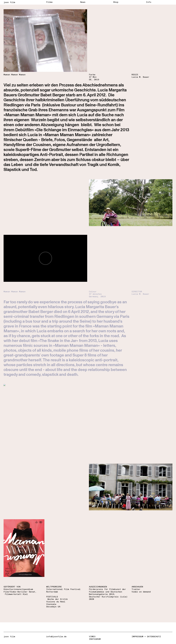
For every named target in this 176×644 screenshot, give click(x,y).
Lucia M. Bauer (140, 77)
